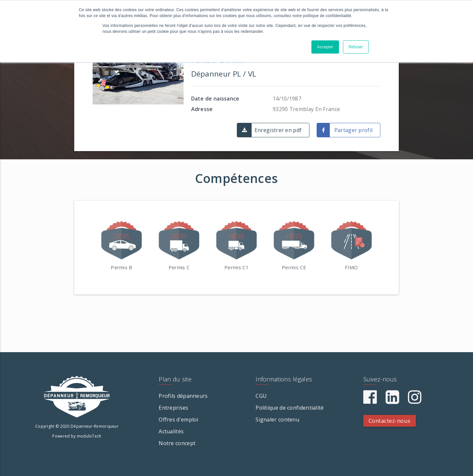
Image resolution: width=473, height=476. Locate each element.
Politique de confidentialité (290, 408)
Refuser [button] (356, 47)
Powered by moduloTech (77, 436)
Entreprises (173, 408)
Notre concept (177, 443)
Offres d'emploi (179, 419)
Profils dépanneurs (183, 396)
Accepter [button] (325, 47)
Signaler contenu (277, 419)
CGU (261, 396)
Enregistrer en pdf (278, 130)
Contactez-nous (390, 421)
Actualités (171, 431)
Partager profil (354, 130)
